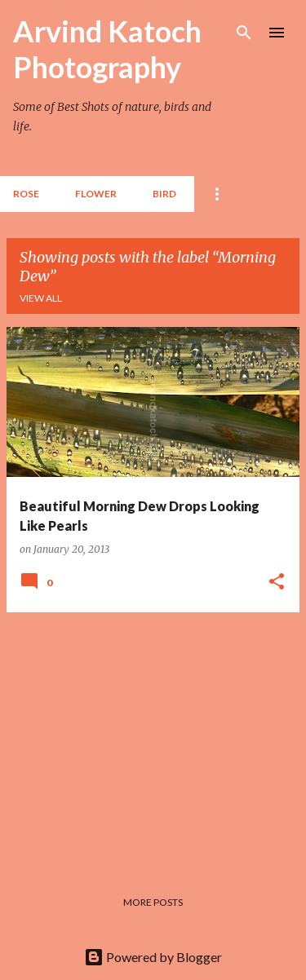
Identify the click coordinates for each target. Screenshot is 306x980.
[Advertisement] (153, 739)
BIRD (164, 194)
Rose (26, 194)
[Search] (244, 33)
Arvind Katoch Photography (107, 49)
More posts (153, 902)
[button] (277, 582)
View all (41, 298)
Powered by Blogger (153, 957)
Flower (96, 194)
